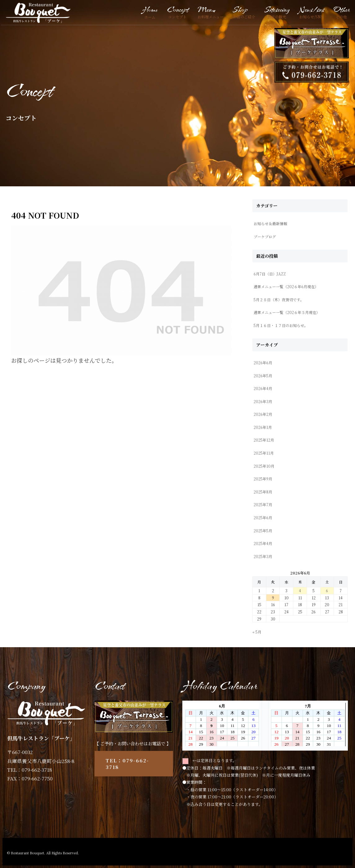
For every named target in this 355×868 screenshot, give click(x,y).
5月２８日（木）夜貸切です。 (279, 300)
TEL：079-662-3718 (127, 764)
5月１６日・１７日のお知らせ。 (281, 325)
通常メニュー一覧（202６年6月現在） (286, 286)
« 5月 (257, 632)
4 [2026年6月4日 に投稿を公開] (300, 591)
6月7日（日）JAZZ (270, 274)
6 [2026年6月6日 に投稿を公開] (327, 591)
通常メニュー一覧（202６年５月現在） (287, 312)
